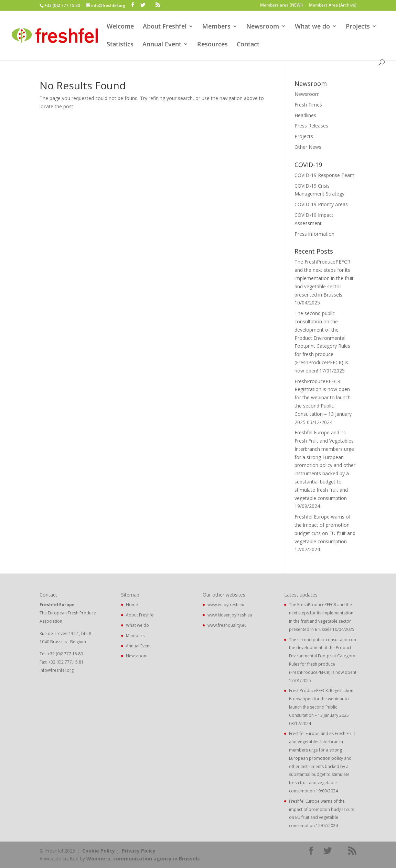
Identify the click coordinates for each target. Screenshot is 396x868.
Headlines (305, 115)
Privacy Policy (139, 851)
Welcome (120, 27)
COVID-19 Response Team (324, 175)
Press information (314, 234)
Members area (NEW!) (281, 5)
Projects (358, 27)
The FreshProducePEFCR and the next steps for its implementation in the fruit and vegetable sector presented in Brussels (324, 278)
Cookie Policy (99, 851)
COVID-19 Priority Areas (321, 204)
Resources (212, 45)
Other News (308, 147)
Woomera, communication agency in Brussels (143, 859)
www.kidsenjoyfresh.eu (230, 615)
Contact (248, 45)
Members (216, 27)
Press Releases (311, 126)
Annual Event (162, 45)
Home (132, 605)
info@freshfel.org (57, 670)
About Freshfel (165, 27)
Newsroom (263, 27)
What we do (312, 27)
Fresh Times (308, 105)
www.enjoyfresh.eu (226, 605)
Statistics (120, 45)
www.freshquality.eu (227, 625)
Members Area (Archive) (333, 5)
